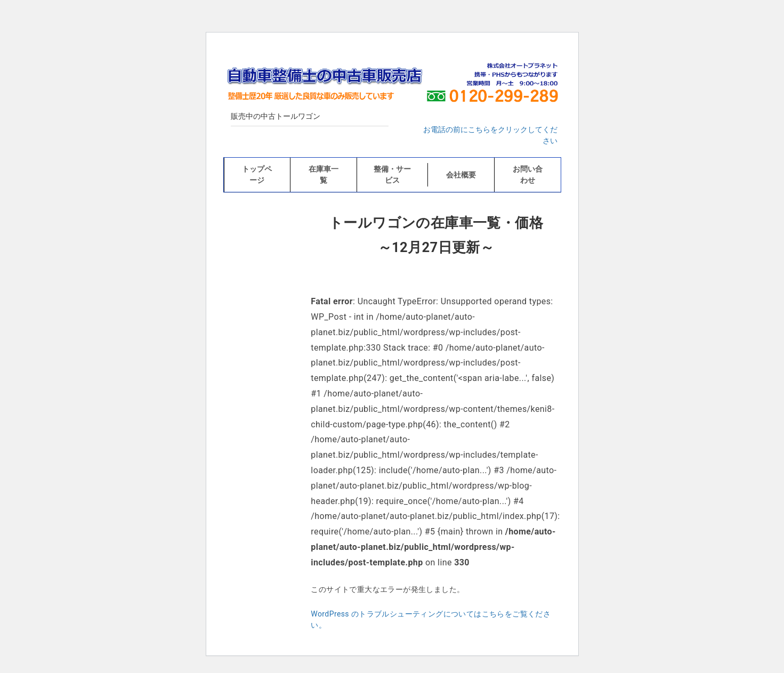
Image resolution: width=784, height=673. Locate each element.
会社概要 (461, 175)
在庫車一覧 (324, 175)
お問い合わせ (528, 175)
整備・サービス (392, 175)
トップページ (257, 175)
